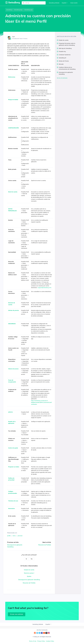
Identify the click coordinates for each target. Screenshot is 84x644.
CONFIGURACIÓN (13, 128)
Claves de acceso (13, 369)
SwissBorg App (18, 10)
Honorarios (11, 508)
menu (14, 536)
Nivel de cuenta (13, 192)
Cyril (13, 37)
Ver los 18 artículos (62, 78)
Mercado (61, 64)
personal (20, 536)
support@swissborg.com (44, 288)
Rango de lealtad (13, 100)
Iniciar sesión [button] (74, 3)
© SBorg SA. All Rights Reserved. (42, 637)
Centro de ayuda (13, 448)
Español (65, 3)
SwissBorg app (28, 10)
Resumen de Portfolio (45, 545)
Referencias (12, 77)
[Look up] (34, 3)
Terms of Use (33, 641)
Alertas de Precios (64, 61)
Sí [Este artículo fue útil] (26, 559)
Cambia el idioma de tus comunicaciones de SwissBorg (67, 68)
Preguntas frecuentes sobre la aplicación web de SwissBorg (67, 44)
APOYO (10, 412)
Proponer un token (14, 467)
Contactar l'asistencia (65, 55)
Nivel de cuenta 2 (29, 573)
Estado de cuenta (29, 570)
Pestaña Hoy (62, 51)
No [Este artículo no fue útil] (32, 559)
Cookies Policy (50, 641)
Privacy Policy (41, 641)
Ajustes (29, 576)
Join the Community (42, 630)
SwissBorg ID (62, 58)
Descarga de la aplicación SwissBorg (29, 580)
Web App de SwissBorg (65, 48)
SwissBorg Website (54, 3)
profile (9, 536)
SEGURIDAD (12, 324)
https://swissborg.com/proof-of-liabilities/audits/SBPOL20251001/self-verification (42, 402)
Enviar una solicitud (17, 614)
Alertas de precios (14, 310)
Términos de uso (13, 501)
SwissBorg (9, 10)
